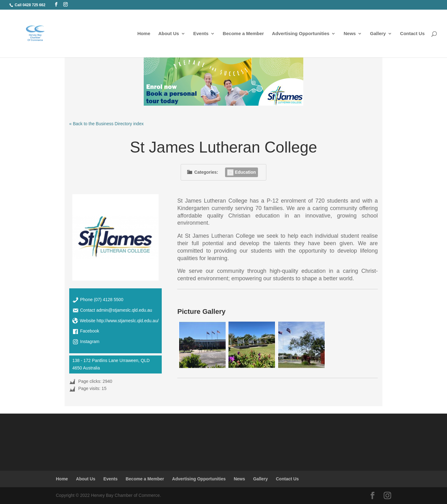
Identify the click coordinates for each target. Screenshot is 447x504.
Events (201, 34)
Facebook (90, 331)
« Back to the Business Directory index (106, 124)
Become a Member (244, 34)
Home (144, 34)
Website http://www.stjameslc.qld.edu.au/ (119, 321)
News (350, 34)
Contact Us (412, 34)
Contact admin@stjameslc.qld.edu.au (116, 310)
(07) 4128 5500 (108, 300)
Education (242, 172)
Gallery (378, 34)
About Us (169, 34)
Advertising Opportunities (301, 34)
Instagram (90, 341)
